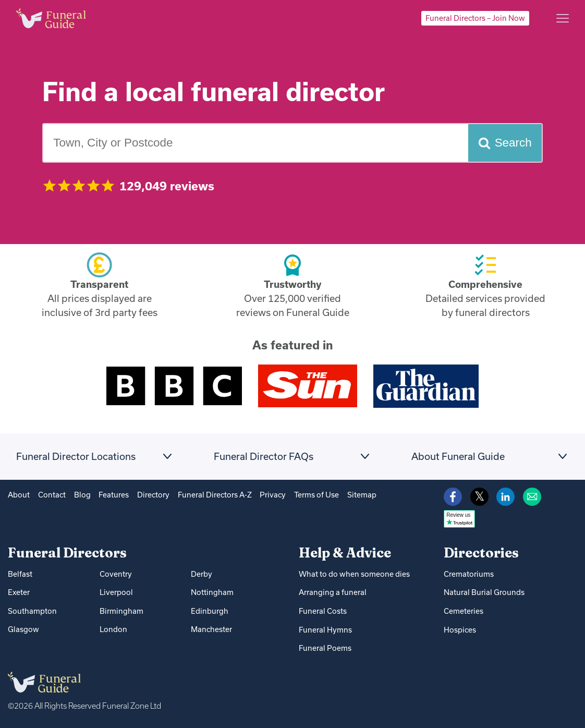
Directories (481, 553)
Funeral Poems (325, 648)
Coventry (116, 574)
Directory (153, 495)
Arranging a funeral (333, 592)
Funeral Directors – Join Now (475, 18)
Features (114, 495)
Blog (82, 495)
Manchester (211, 629)
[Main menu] (563, 18)
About (19, 495)
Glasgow (23, 629)
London (113, 629)
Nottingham (212, 592)
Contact (52, 495)
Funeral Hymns (325, 630)
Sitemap (362, 495)
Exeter (19, 592)
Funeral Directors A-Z (215, 495)
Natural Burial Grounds (484, 592)
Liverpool (116, 592)
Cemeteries (464, 611)
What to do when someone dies (354, 574)
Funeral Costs (323, 611)
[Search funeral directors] (505, 143)
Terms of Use (316, 495)
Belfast (20, 574)
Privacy (273, 495)
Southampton (32, 611)
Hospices (460, 630)
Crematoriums (469, 574)
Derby (202, 574)
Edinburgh (210, 611)
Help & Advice (345, 553)
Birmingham (121, 611)
